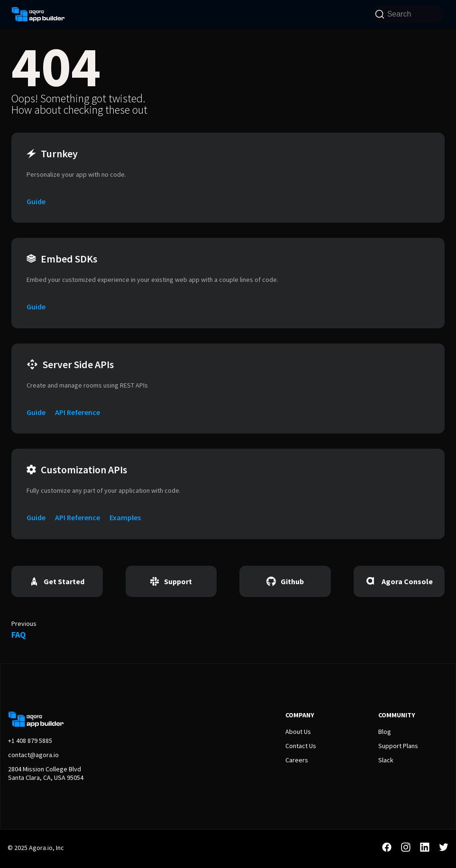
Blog (385, 732)
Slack (386, 760)
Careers (297, 760)
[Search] (408, 14)
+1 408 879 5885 (30, 741)
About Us (298, 732)
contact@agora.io (33, 755)
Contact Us (301, 746)
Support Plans (398, 746)
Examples (125, 517)
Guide (36, 201)
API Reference (78, 412)
